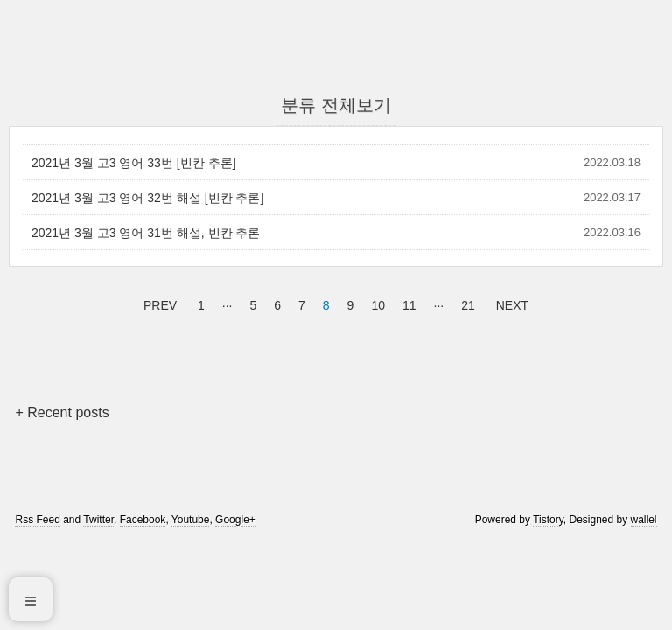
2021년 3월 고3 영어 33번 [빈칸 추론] (133, 163)
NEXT (510, 303)
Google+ (235, 520)
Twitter (98, 520)
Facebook (143, 520)
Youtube (191, 520)
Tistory (548, 520)
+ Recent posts (62, 413)
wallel (644, 520)
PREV (158, 303)
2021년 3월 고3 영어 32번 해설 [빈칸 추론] (147, 198)
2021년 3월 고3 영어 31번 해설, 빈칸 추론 (146, 233)
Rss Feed (37, 520)
